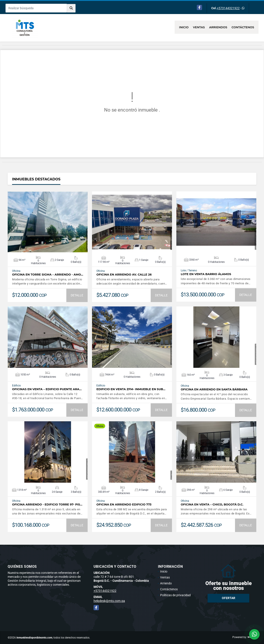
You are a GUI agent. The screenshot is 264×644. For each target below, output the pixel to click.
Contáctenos (243, 27)
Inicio (184, 27)
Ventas (199, 27)
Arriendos (218, 27)
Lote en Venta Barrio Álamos (206, 274)
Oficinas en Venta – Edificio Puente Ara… (47, 389)
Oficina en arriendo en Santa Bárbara (214, 389)
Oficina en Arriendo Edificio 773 (124, 504)
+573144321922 (228, 8)
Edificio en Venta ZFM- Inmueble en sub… (131, 389)
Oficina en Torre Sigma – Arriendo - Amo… (48, 275)
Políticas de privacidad (175, 595)
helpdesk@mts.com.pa (109, 601)
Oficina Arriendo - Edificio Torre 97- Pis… (47, 504)
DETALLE (77, 295)
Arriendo (166, 583)
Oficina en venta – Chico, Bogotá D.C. (212, 504)
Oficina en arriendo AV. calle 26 (124, 275)
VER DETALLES (48, 222)
